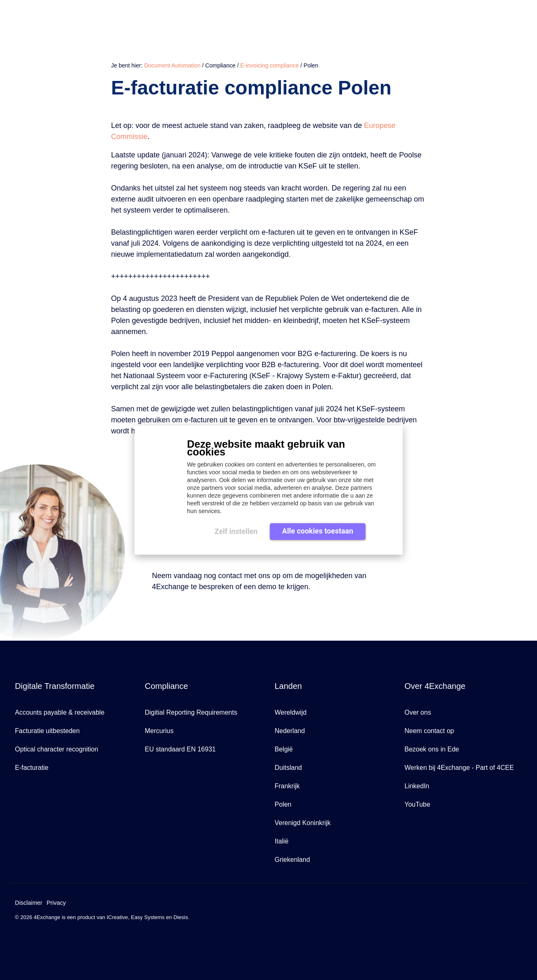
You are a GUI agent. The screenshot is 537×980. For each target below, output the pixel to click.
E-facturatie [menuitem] (32, 768)
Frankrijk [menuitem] (287, 786)
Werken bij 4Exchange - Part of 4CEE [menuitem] (459, 768)
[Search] (508, 18)
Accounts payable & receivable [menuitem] (60, 712)
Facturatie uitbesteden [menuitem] (47, 731)
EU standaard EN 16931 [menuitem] (180, 749)
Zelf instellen (236, 531)
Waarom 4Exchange (387, 18)
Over (488, 18)
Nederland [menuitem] (290, 731)
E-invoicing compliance (269, 65)
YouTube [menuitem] (417, 804)
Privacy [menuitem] (56, 903)
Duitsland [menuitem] (289, 768)
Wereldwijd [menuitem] (291, 712)
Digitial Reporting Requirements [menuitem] (191, 712)
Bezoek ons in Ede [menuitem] (432, 749)
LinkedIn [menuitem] (417, 786)
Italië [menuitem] (282, 841)
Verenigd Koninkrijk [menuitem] (303, 823)
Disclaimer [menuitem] (29, 903)
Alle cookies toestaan (318, 531)
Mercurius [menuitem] (159, 731)
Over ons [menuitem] (418, 712)
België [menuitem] (284, 749)
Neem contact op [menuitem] (429, 731)
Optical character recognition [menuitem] (57, 749)
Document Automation (172, 65)
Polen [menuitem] (283, 804)
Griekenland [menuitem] (292, 860)
